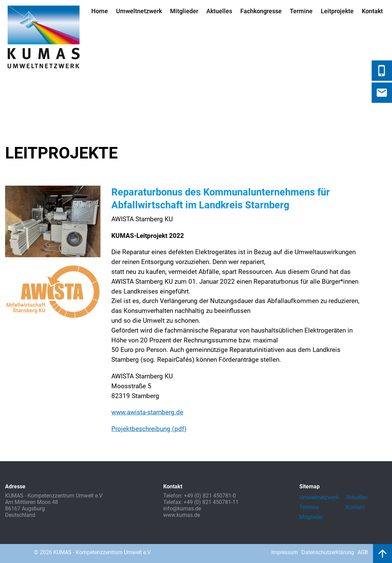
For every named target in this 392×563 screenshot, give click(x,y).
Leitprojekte (337, 11)
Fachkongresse (261, 11)
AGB (363, 552)
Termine (301, 11)
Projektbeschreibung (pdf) (149, 429)
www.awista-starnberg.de (147, 412)
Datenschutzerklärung (328, 552)
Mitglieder (184, 11)
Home (100, 11)
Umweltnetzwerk (139, 11)
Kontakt (372, 11)
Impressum (285, 552)
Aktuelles (219, 11)
